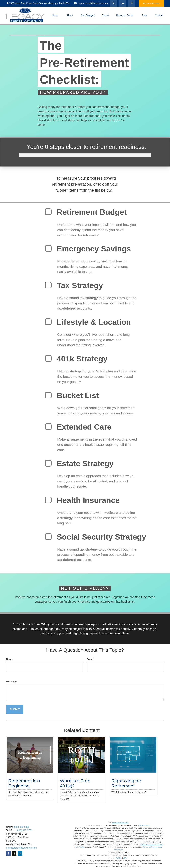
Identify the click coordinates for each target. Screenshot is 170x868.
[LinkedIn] (123, 3)
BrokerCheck (144, 825)
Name (10, 659)
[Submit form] (15, 709)
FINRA (118, 858)
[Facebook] (132, 3)
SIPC (126, 858)
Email (90, 659)
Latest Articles (54, 856)
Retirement (52, 827)
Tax (48, 843)
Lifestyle (51, 852)
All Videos (52, 860)
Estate (50, 835)
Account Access (151, 3)
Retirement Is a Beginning (24, 783)
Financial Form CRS (120, 822)
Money (50, 848)
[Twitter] (113, 3)
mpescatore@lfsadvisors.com (91, 3)
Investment (52, 831)
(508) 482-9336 (21, 827)
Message (11, 682)
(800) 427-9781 (24, 830)
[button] (55, 15)
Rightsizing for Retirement (126, 783)
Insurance (52, 839)
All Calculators (54, 864)
